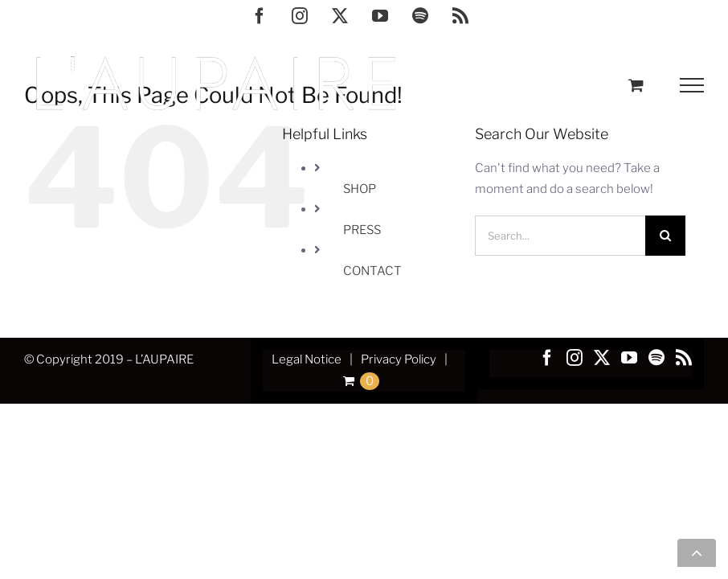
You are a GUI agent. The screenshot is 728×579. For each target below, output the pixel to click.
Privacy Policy (399, 359)
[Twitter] (602, 358)
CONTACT (372, 271)
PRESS (362, 230)
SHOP (360, 189)
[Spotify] (656, 358)
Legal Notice (307, 359)
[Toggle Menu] (692, 85)
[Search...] (560, 236)
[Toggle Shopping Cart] (636, 85)
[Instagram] (575, 358)
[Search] (665, 236)
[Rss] (684, 358)
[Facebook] (547, 358)
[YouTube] (629, 358)
